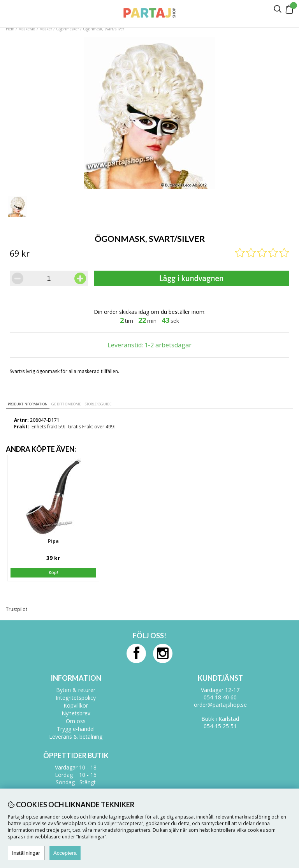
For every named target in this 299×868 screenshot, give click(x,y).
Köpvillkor (76, 705)
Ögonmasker (68, 29)
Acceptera (65, 853)
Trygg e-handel (76, 729)
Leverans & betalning (76, 737)
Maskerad (27, 29)
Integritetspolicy (76, 698)
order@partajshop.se (220, 705)
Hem (10, 29)
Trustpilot (17, 609)
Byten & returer (76, 690)
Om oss (76, 721)
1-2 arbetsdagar (168, 345)
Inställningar (26, 853)
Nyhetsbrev (76, 713)
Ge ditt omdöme (66, 404)
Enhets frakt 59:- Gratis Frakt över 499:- (74, 427)
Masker (46, 29)
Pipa (53, 541)
